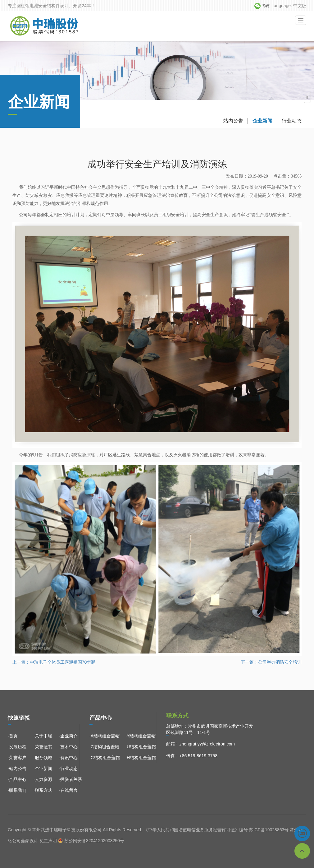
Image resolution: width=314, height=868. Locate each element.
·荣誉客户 (17, 758)
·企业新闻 (43, 768)
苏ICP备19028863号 (269, 830)
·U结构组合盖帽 (141, 747)
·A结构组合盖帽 (105, 736)
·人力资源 (43, 779)
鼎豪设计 (30, 841)
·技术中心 (68, 747)
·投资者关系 (71, 779)
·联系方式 (43, 790)
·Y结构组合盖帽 (141, 736)
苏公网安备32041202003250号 (94, 841)
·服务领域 (43, 758)
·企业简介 (68, 736)
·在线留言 (68, 790)
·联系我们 (17, 790)
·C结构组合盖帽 (105, 758)
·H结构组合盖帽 (141, 758)
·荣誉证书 (43, 747)
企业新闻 (262, 133)
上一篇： (21, 662)
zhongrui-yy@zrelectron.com (207, 744)
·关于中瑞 (43, 736)
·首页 (13, 736)
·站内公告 (17, 768)
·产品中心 (17, 779)
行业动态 (292, 133)
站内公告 (233, 133)
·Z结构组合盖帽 (104, 747)
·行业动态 (68, 768)
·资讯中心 (68, 758)
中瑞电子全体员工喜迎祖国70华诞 (63, 662)
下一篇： (249, 662)
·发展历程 (17, 747)
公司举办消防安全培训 (280, 662)
